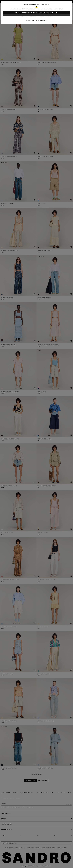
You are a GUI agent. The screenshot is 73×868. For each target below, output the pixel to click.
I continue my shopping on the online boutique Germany (37, 17)
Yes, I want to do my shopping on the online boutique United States (37, 13)
